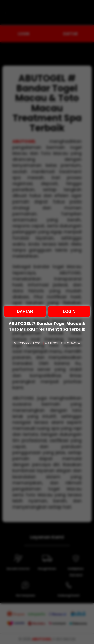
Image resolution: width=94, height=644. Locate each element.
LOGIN (69, 311)
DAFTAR (25, 311)
